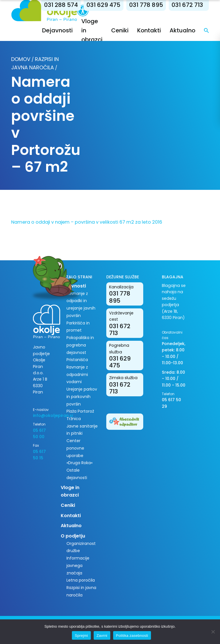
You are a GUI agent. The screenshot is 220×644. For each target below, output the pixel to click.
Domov (21, 59)
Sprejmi (81, 636)
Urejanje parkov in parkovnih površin (82, 396)
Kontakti (149, 30)
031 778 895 (146, 5)
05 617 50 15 (39, 455)
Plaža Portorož (80, 411)
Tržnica (74, 419)
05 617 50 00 (39, 434)
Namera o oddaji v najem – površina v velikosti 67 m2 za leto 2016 (87, 222)
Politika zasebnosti (132, 636)
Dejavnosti (57, 30)
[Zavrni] (213, 632)
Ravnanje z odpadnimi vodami (77, 374)
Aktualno (182, 30)
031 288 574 (61, 5)
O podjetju (73, 536)
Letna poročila (81, 580)
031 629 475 (103, 5)
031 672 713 (187, 5)
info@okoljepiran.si (43, 415)
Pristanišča (77, 360)
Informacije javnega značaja (78, 565)
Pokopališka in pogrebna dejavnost (80, 345)
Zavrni (102, 636)
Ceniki (120, 30)
